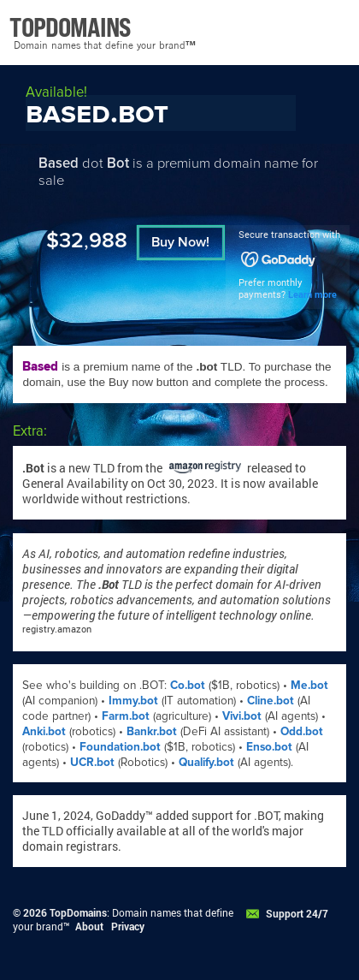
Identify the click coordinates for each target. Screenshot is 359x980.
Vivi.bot (242, 716)
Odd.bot (302, 731)
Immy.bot (133, 701)
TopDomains (78, 912)
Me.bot (309, 685)
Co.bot (188, 685)
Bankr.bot (152, 731)
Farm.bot (126, 716)
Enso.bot (269, 747)
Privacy (128, 926)
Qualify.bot (206, 762)
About (89, 926)
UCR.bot (92, 762)
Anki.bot (44, 731)
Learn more (312, 294)
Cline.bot (271, 701)
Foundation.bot (120, 747)
